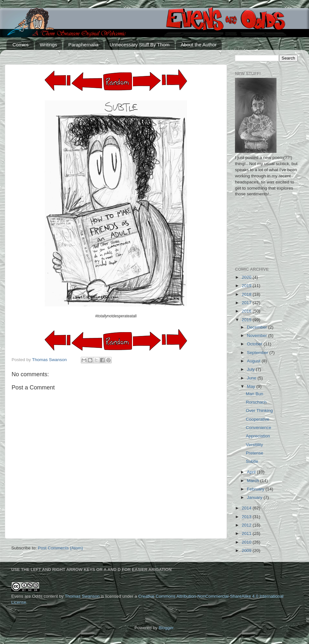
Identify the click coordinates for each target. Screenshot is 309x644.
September (258, 353)
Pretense (255, 453)
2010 (247, 542)
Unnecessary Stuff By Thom (139, 45)
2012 (247, 525)
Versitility (254, 445)
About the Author (199, 45)
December (257, 327)
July (251, 369)
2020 (247, 277)
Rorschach (256, 402)
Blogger (166, 628)
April (252, 472)
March (253, 481)
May (252, 386)
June (252, 378)
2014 (247, 508)
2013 (247, 517)
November (257, 336)
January (255, 497)
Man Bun (255, 394)
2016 (247, 311)
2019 (247, 286)
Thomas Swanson (82, 596)
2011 (247, 533)
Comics (21, 45)
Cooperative (258, 419)
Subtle (252, 461)
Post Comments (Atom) (61, 548)
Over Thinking (259, 411)
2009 (247, 551)
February (256, 489)
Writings (49, 45)
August (254, 361)
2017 (247, 303)
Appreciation (258, 436)
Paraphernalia (83, 45)
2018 (247, 294)
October (255, 344)
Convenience (259, 428)
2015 (247, 320)
